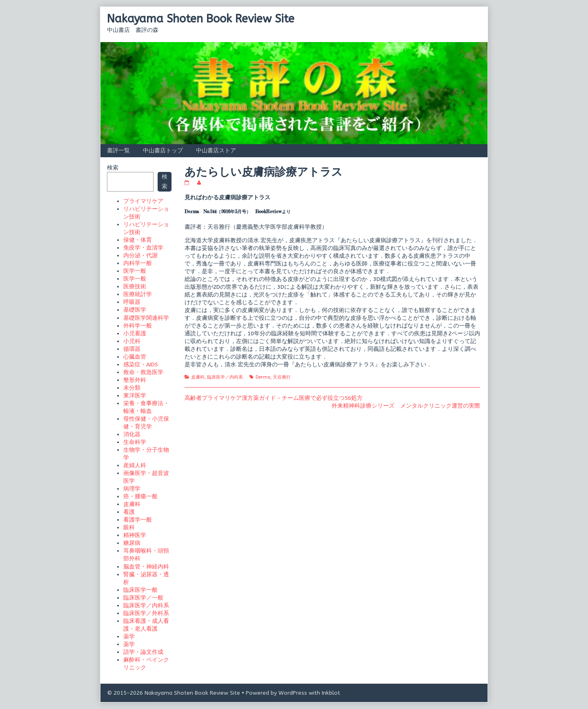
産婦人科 (135, 465)
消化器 (132, 434)
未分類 (132, 388)
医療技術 (135, 286)
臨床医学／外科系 (146, 613)
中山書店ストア (216, 150)
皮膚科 (198, 377)
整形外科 (135, 380)
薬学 (129, 637)
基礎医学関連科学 (146, 318)
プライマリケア (143, 201)
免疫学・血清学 (143, 248)
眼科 (129, 527)
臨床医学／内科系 (225, 377)
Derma (263, 377)
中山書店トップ (163, 150)
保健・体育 (138, 240)
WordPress (293, 693)
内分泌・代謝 (140, 255)
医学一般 (135, 271)
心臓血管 (135, 357)
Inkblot (331, 693)
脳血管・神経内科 (146, 567)
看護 (129, 512)
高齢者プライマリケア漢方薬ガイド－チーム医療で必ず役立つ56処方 (274, 398)
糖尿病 (132, 543)
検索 (113, 168)
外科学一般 (138, 326)
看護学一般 (138, 520)
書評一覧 (118, 150)
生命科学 (135, 442)
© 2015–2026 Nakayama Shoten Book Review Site (174, 693)
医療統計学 (138, 294)
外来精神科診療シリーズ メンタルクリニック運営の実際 (406, 406)
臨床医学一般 (140, 590)
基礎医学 (135, 310)
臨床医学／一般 (143, 598)
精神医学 (135, 535)
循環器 (132, 349)
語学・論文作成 (143, 652)
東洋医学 (135, 396)
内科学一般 (138, 263)
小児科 (132, 341)
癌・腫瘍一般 (140, 496)
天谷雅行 (282, 377)
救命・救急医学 (143, 372)
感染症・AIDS (141, 365)
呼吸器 (132, 302)
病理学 (132, 489)
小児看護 (135, 333)
